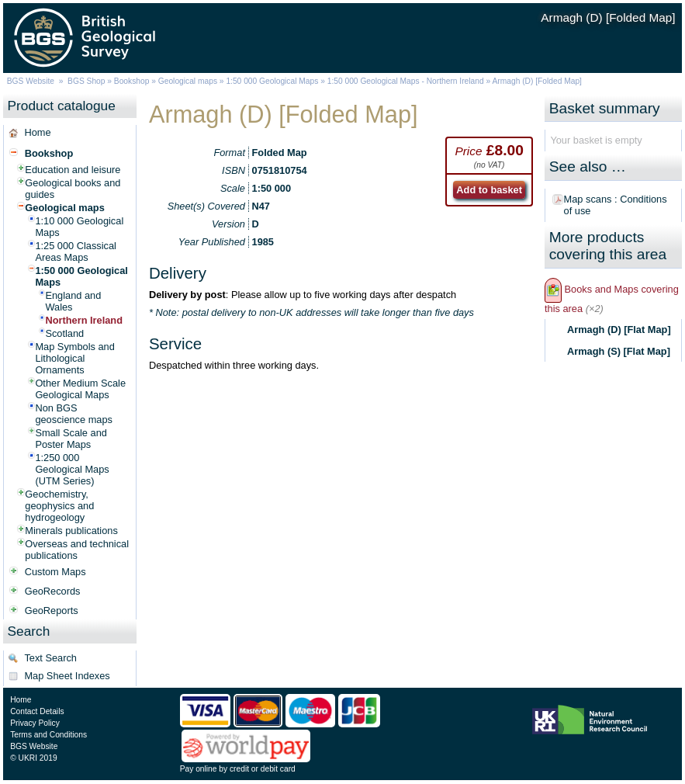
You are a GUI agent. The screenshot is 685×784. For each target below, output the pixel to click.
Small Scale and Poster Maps (71, 439)
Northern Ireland (84, 320)
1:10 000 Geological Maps (79, 227)
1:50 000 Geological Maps (272, 81)
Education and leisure (73, 170)
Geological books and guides (73, 189)
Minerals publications (71, 531)
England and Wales (73, 301)
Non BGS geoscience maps (74, 414)
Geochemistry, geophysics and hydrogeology (59, 506)
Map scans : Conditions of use (616, 205)
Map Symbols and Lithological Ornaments (74, 358)
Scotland (64, 333)
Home (37, 132)
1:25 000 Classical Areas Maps (76, 252)
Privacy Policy (35, 723)
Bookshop (132, 81)
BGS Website (31, 81)
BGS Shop (86, 81)
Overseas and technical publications (77, 550)
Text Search (50, 658)
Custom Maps (55, 572)
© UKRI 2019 (33, 758)
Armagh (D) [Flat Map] (619, 330)
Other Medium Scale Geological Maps (80, 389)
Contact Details (37, 711)
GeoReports (52, 611)
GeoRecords (53, 591)
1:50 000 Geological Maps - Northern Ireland (406, 81)
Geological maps (188, 81)
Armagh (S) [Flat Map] (619, 351)
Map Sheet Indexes (67, 676)
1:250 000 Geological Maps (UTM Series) (72, 469)
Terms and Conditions (48, 735)
